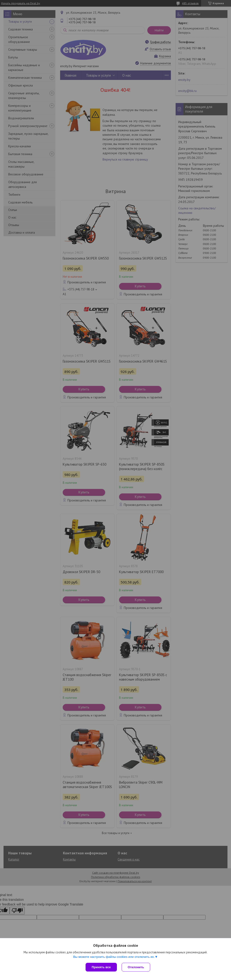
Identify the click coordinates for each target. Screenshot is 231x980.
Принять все (101, 967)
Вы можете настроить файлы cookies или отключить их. (114, 957)
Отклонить (136, 967)
